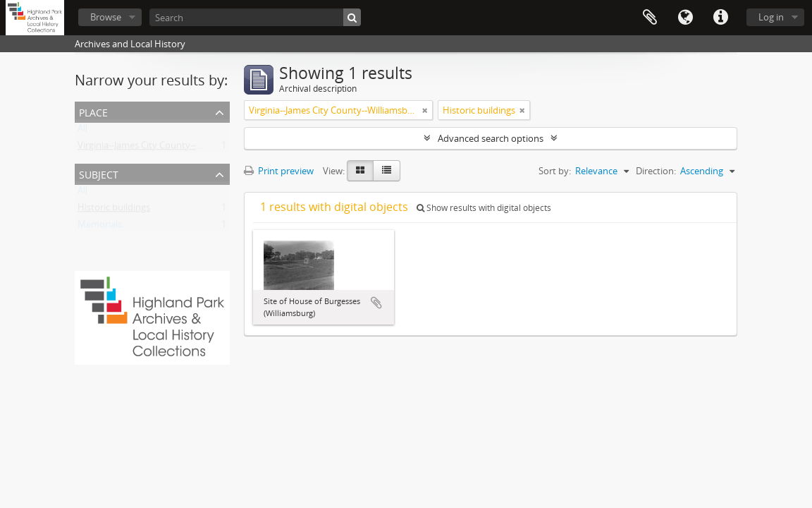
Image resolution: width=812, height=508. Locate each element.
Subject (99, 173)
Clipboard (650, 18)
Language (685, 18)
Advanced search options (491, 138)
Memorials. (101, 227)
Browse (106, 17)
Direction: (656, 171)
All (82, 131)
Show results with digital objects (484, 208)
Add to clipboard (376, 303)
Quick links (720, 18)
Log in (771, 17)
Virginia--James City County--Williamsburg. (165, 148)
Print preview (279, 171)
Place (93, 111)
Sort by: (555, 171)
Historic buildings (114, 210)
